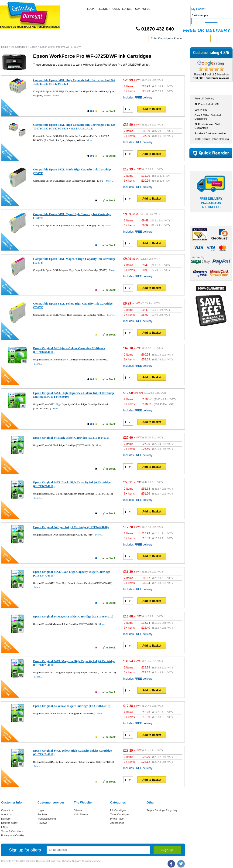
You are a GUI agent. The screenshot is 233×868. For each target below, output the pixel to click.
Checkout (211, 21)
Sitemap (79, 810)
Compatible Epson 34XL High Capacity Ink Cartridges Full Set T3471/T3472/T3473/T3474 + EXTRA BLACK (74, 127)
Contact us (7, 810)
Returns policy (9, 823)
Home (10, 39)
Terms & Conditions (12, 831)
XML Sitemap (82, 814)
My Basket (198, 9)
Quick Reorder (122, 9)
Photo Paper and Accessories (117, 39)
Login (91, 9)
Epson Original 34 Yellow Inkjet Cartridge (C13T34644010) (72, 706)
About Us (6, 814)
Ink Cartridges (37, 39)
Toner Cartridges (72, 39)
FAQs (4, 827)
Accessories (117, 823)
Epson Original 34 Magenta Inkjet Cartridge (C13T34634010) (73, 616)
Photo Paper (117, 819)
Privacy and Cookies (13, 835)
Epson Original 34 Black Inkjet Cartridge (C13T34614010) (71, 438)
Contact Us (143, 9)
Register (104, 9)
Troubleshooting (47, 819)
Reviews (42, 823)
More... (57, 95)
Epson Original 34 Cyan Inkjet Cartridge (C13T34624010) (71, 527)
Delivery (6, 819)
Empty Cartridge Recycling (162, 810)
